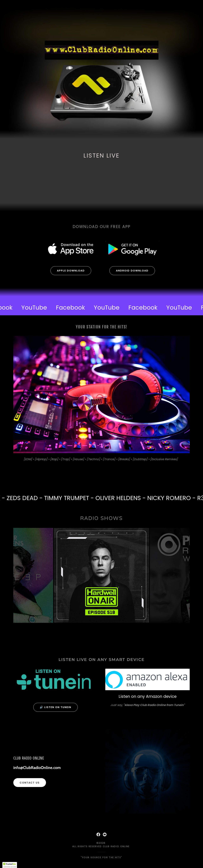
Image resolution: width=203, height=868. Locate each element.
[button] (10, 865)
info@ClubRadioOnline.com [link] (37, 768)
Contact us (30, 783)
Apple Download (71, 271)
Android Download (132, 271)
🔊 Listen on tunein (56, 707)
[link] (38, 308)
